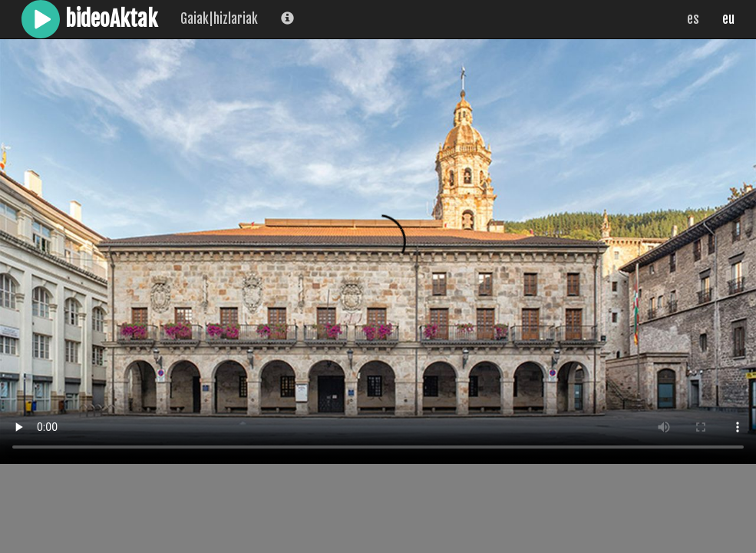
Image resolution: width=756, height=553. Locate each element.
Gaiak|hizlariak (219, 19)
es (693, 19)
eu (728, 19)
